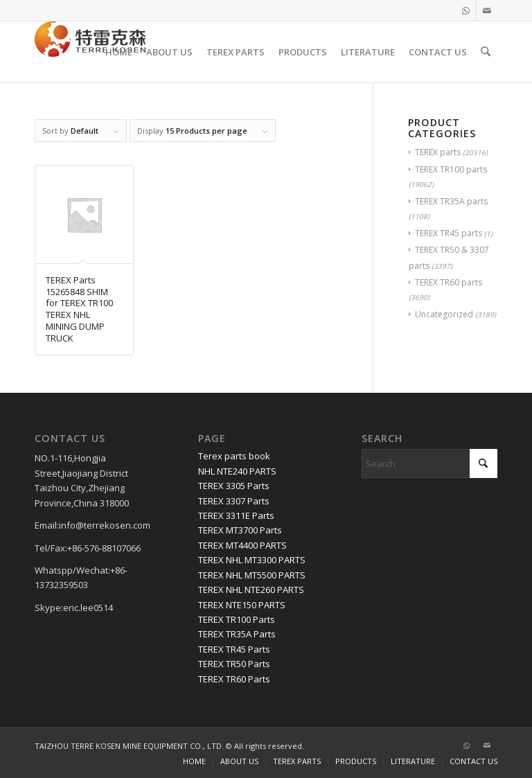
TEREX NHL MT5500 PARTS (252, 575)
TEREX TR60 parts (449, 282)
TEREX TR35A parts (451, 201)
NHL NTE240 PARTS (237, 471)
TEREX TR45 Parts (234, 649)
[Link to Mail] (487, 10)
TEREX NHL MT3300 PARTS (252, 560)
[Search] (486, 52)
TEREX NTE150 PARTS (242, 605)
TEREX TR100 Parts (237, 619)
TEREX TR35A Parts (237, 634)
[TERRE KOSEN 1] (90, 52)
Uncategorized (444, 314)
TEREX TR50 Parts (234, 664)
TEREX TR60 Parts (234, 679)
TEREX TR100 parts (451, 169)
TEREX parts (438, 152)
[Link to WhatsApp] (466, 10)
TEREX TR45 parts (449, 233)
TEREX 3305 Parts (234, 486)
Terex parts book (234, 456)
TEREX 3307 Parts (234, 501)
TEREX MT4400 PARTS (242, 545)
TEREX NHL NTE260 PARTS (251, 590)
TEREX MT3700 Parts (240, 530)
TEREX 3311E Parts (236, 515)
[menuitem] (119, 52)
